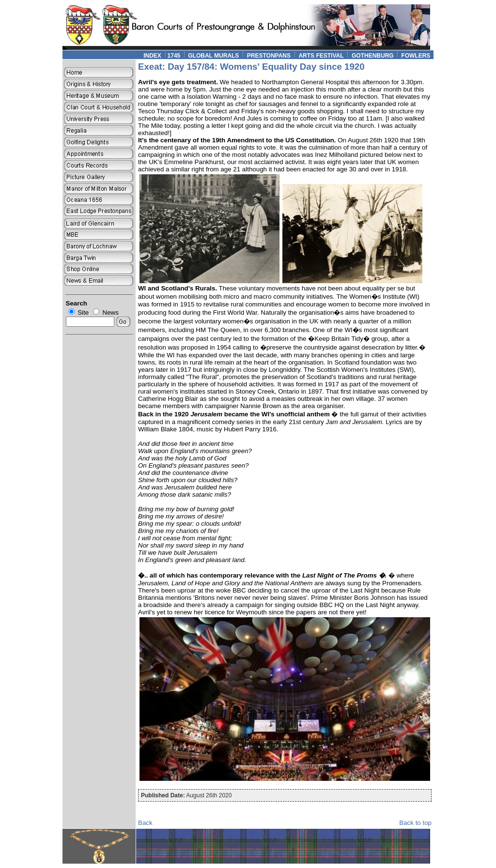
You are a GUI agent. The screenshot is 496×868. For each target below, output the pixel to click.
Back (145, 823)
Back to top (415, 823)
